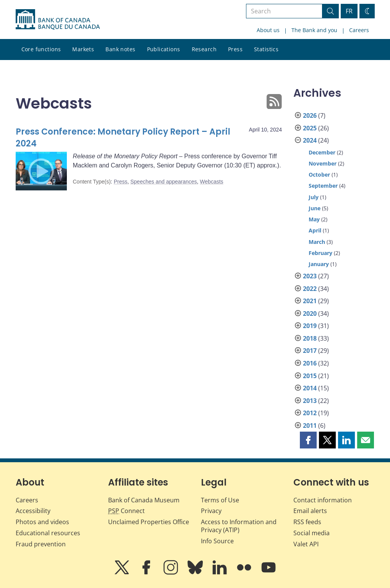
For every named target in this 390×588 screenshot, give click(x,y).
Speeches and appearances (163, 182)
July (314, 197)
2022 (310, 289)
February (320, 253)
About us (268, 30)
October (319, 175)
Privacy (211, 511)
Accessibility (33, 511)
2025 (310, 128)
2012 (310, 413)
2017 (310, 351)
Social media (312, 533)
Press (235, 49)
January (319, 264)
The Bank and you (314, 30)
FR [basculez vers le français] (349, 11)
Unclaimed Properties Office (149, 522)
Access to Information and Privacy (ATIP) (239, 526)
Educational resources (48, 533)
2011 (310, 426)
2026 (310, 115)
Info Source (217, 541)
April (315, 230)
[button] (308, 440)
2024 (310, 140)
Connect (126, 511)
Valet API (306, 544)
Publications (164, 49)
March (317, 242)
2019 (310, 326)
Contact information (323, 500)
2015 (310, 376)
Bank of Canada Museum (144, 500)
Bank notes (120, 49)
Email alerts (310, 511)
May (314, 219)
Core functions (41, 49)
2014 (310, 388)
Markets (83, 49)
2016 (310, 363)
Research (204, 49)
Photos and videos (42, 522)
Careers (359, 30)
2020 (310, 313)
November (323, 163)
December (322, 152)
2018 (310, 338)
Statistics (266, 49)
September (323, 186)
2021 (310, 301)
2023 (310, 276)
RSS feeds (307, 522)
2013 (310, 401)
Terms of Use (220, 500)
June (315, 208)
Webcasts (211, 182)
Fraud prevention (41, 544)
